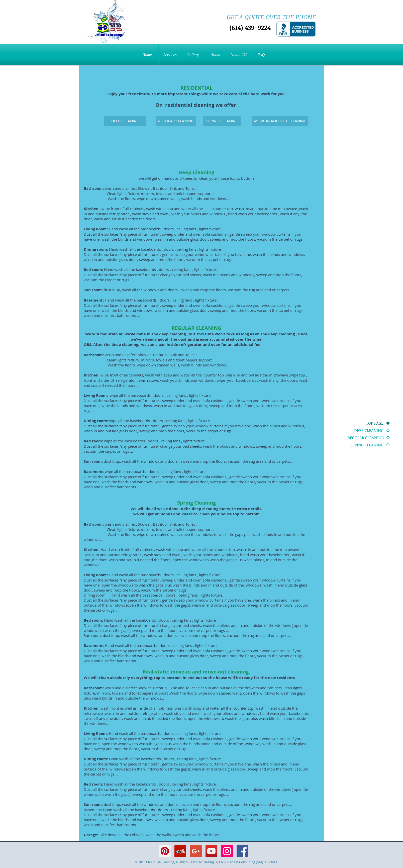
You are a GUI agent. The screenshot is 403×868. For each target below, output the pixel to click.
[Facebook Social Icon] (242, 851)
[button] (170, 55)
